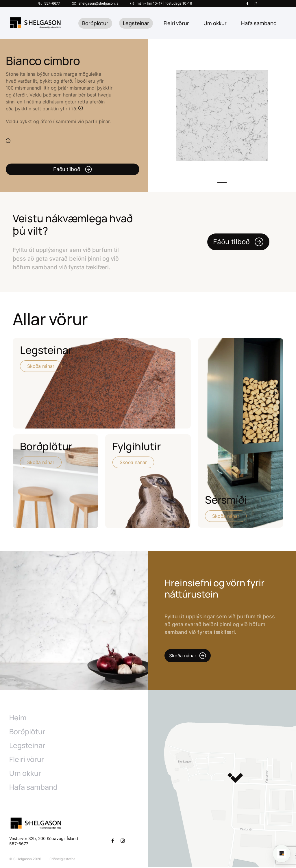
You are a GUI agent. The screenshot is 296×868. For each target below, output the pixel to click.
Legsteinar (136, 23)
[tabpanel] (222, 116)
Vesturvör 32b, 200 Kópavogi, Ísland (44, 839)
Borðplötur (95, 23)
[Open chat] (282, 854)
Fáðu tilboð (73, 169)
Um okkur (25, 774)
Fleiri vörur (176, 23)
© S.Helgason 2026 (25, 860)
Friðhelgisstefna (62, 860)
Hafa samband (33, 788)
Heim (18, 719)
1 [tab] (222, 182)
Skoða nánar (41, 366)
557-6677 (19, 844)
